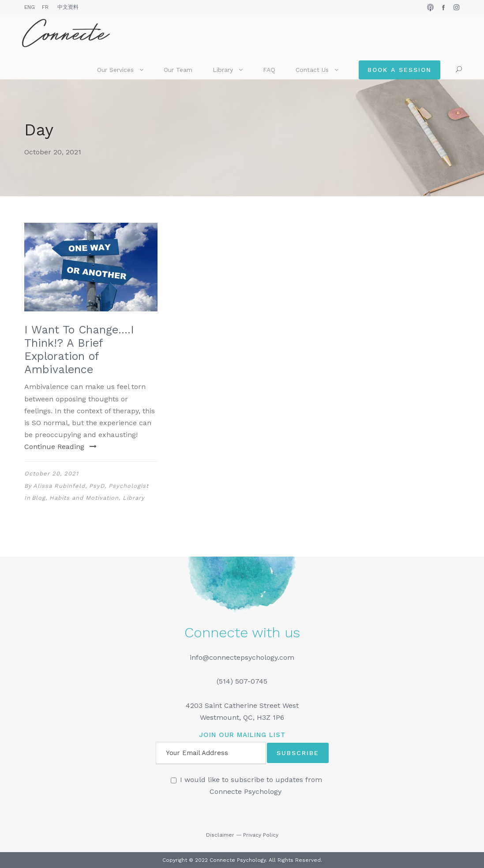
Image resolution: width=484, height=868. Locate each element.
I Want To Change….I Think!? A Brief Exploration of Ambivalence (79, 350)
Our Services (115, 70)
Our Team (178, 70)
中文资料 (68, 7)
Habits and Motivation (84, 498)
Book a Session (400, 70)
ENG (30, 7)
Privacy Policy (261, 835)
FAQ (269, 70)
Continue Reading (60, 447)
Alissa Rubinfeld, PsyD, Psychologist (91, 486)
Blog (39, 498)
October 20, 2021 (51, 473)
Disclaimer (220, 835)
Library (223, 70)
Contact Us (312, 70)
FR (45, 7)
